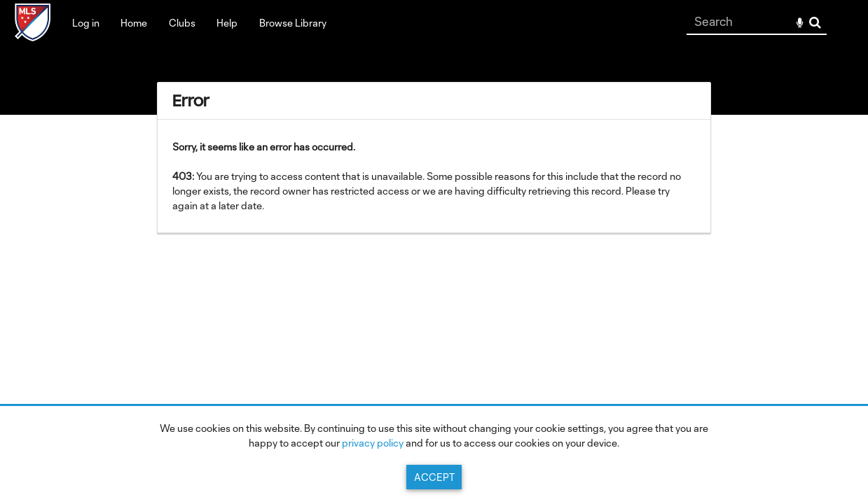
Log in (86, 23)
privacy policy (373, 443)
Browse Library (293, 23)
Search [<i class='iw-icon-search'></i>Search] (815, 22)
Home (134, 23)
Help (227, 23)
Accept (434, 477)
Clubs (182, 23)
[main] (434, 157)
